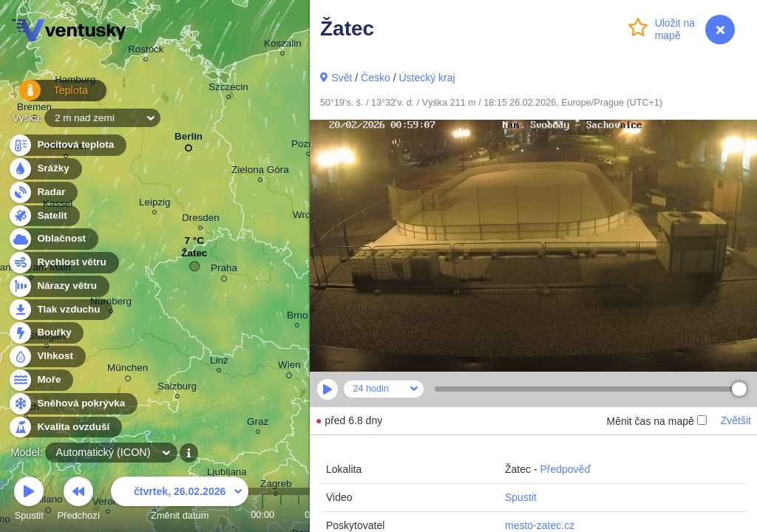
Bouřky (46, 333)
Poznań (308, 146)
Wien (289, 367)
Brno (297, 317)
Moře (41, 380)
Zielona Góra (260, 172)
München (128, 370)
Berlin (189, 139)
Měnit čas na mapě (656, 421)
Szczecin (228, 89)
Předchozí (79, 501)
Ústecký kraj (427, 78)
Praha (224, 270)
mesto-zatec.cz (540, 525)
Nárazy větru (58, 286)
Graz (258, 424)
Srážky (45, 169)
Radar (43, 192)
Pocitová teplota (67, 145)
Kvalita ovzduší (65, 427)
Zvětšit (736, 420)
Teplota (46, 96)
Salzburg (177, 388)
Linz (219, 362)
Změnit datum (180, 501)
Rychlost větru (63, 263)
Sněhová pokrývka (72, 404)
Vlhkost (47, 357)
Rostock (146, 51)
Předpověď (565, 469)
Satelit (44, 216)
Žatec (194, 257)
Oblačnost (53, 239)
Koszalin (283, 45)
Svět (342, 78)
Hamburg (75, 82)
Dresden (201, 220)
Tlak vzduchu (60, 310)
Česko (376, 78)
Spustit (521, 497)
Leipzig (155, 204)
